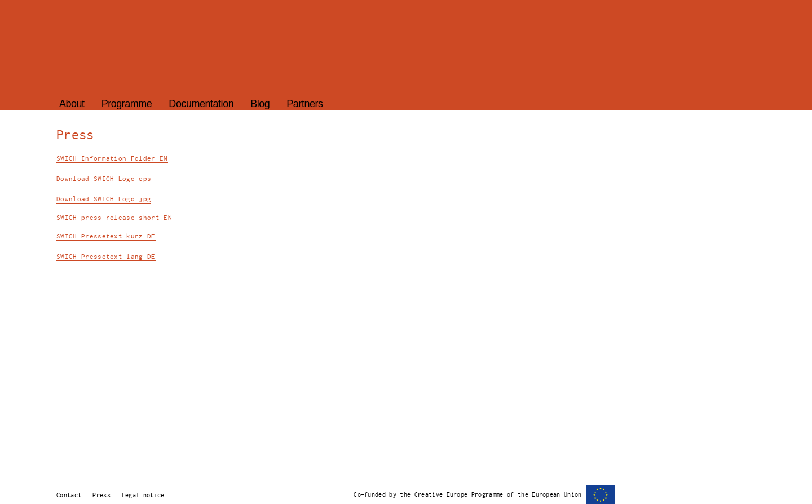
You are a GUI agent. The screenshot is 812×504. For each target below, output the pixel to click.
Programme (127, 104)
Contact (69, 495)
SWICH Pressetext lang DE (106, 257)
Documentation (201, 104)
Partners (304, 104)
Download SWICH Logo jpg (104, 199)
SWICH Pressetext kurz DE (106, 236)
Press (101, 495)
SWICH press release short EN (114, 218)
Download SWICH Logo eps (104, 179)
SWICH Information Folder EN (112, 158)
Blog (260, 104)
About (72, 104)
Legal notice (143, 495)
